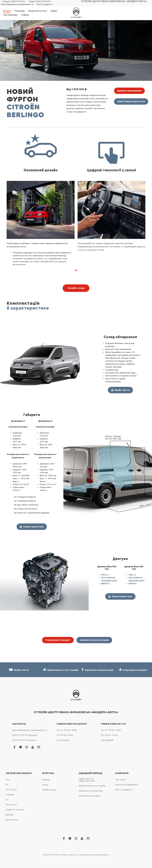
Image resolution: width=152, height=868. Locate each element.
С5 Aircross (11, 805)
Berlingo (10, 815)
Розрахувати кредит (58, 640)
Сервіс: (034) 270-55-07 (40, 1)
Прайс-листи (19, 670)
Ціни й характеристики (131, 101)
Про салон (120, 780)
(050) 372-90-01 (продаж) (25, 735)
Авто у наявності (45, 4)
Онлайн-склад (76, 288)
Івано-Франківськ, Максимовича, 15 (17, 4)
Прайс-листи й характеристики (87, 780)
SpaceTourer (12, 820)
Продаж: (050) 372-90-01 (14, 1)
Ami (8, 780)
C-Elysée (10, 795)
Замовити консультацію (94, 640)
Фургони (48, 773)
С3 (7, 785)
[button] (76, 270)
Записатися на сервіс (90, 796)
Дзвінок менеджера (129, 91)
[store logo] (76, 13)
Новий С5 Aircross (15, 810)
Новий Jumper (49, 790)
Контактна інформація (127, 785)
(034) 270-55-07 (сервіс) (24, 740)
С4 (7, 800)
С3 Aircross (11, 790)
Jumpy (45, 785)
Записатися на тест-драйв (92, 786)
